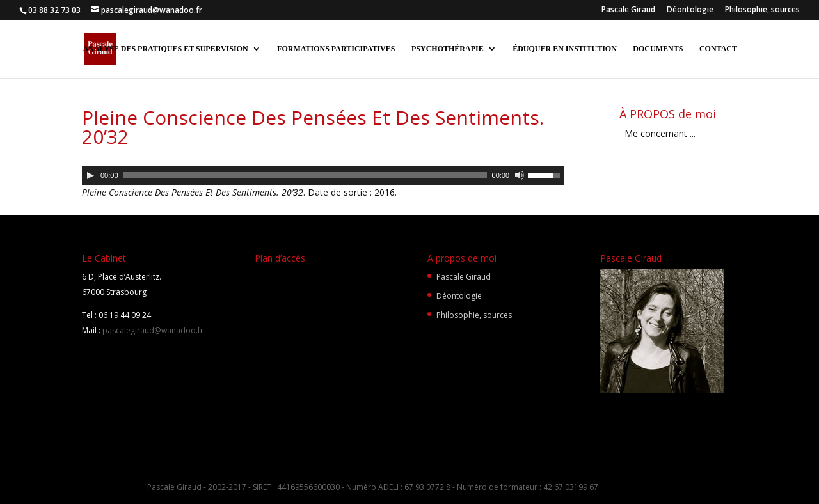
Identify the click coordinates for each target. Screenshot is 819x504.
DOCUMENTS (658, 49)
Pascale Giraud (628, 10)
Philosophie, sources (762, 10)
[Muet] (520, 175)
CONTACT (718, 49)
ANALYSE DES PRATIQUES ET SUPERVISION (165, 49)
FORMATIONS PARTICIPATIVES (336, 49)
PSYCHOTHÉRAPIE (448, 49)
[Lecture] (90, 175)
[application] (323, 175)
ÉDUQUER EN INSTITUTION (565, 49)
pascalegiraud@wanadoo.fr (152, 330)
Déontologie (690, 10)
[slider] (305, 175)
